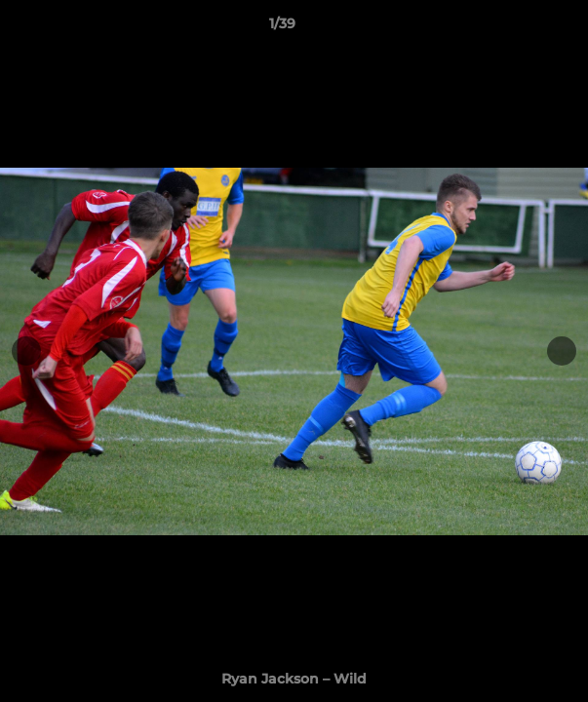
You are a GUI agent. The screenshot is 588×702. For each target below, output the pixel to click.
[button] (518, 28)
